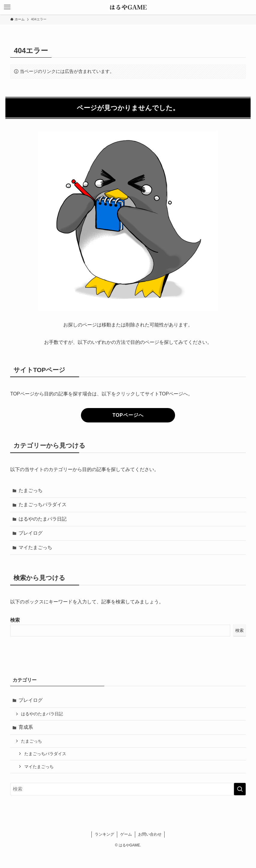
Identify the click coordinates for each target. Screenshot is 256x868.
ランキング (104, 834)
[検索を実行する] (240, 789)
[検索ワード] (128, 789)
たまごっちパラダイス (43, 505)
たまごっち (31, 490)
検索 (15, 620)
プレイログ (31, 533)
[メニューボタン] (7, 7)
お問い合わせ (150, 834)
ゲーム (126, 834)
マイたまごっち (35, 547)
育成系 (26, 727)
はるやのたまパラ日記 (43, 519)
